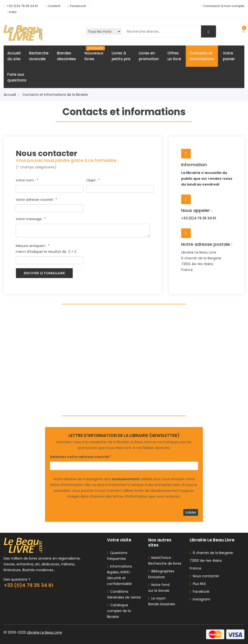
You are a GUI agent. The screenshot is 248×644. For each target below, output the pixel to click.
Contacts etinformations (202, 56)
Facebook (78, 6)
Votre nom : (27, 180)
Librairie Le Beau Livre (44, 632)
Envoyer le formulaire (44, 273)
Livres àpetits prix (121, 56)
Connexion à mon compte (224, 6)
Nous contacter (204, 576)
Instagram (200, 599)
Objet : (93, 180)
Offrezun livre (174, 56)
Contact (54, 6)
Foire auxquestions (17, 77)
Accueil (11, 95)
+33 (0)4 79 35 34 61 (22, 6)
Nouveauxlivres (95, 54)
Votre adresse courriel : (36, 200)
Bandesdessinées (66, 56)
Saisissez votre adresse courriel (80, 457)
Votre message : (31, 219)
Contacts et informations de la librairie (55, 95)
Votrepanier (229, 56)
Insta (13, 12)
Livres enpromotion (149, 56)
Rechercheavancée (39, 56)
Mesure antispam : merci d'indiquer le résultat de (42, 249)
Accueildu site (14, 56)
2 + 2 (73, 252)
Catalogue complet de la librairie (119, 611)
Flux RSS (198, 584)
